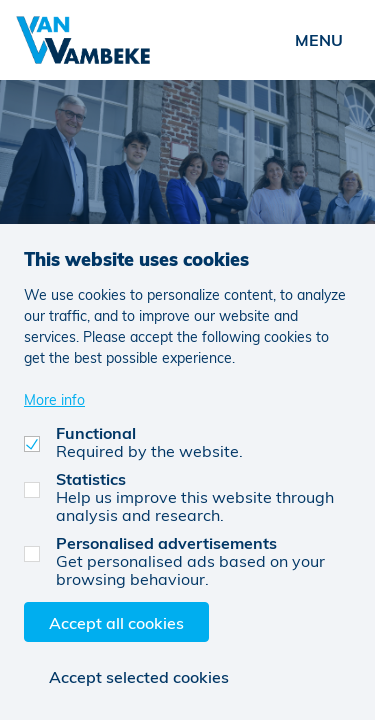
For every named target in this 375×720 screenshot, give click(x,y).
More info (54, 399)
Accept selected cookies (139, 676)
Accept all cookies (116, 622)
